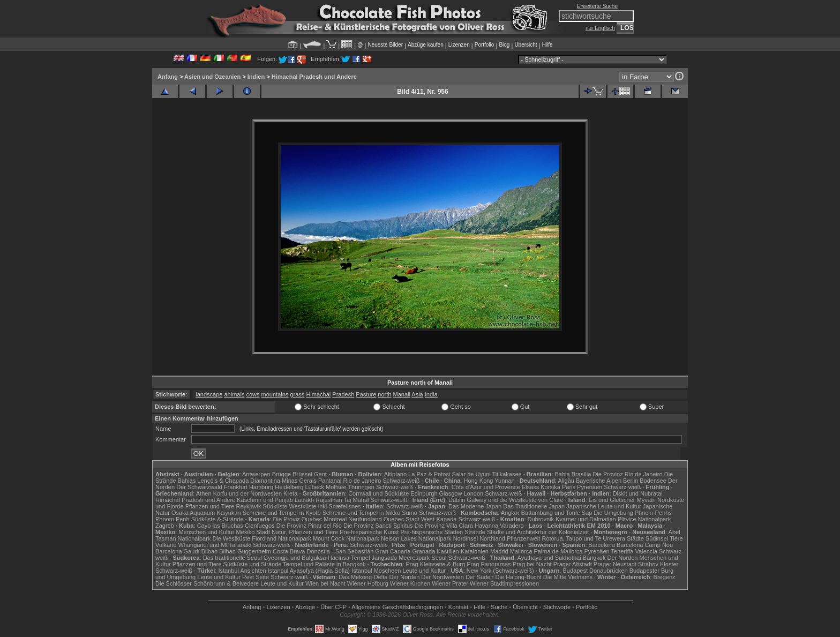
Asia (417, 394)
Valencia (646, 551)
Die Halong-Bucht (519, 577)
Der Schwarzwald (199, 487)
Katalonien (475, 551)
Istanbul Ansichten (242, 571)
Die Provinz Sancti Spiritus (378, 526)
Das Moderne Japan (475, 506)
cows (253, 394)
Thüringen (361, 487)
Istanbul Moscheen (376, 571)
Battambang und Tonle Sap (557, 513)
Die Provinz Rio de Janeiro (627, 474)
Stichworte (557, 607)
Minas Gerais (299, 481)
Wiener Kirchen (410, 583)
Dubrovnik (541, 519)
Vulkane (166, 545)
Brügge (282, 474)
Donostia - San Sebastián (340, 551)
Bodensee (653, 481)
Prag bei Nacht (532, 564)
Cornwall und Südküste (378, 493)
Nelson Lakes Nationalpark (416, 538)
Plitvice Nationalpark (644, 519)
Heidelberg (289, 487)
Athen (204, 493)
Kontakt (458, 607)
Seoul (439, 558)
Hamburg (261, 487)
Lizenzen (459, 45)
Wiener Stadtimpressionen (504, 583)
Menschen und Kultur (206, 532)
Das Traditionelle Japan (534, 506)
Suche (499, 607)
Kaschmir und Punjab (265, 500)
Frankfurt (236, 487)
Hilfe (547, 45)
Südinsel (657, 538)
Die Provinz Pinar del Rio (309, 526)
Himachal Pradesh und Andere (314, 77)
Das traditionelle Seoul (232, 558)
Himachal (318, 394)
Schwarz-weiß (401, 481)
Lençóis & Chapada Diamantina (239, 481)
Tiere (676, 538)
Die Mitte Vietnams (568, 577)
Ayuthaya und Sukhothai (549, 558)
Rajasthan (329, 500)
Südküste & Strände (217, 519)
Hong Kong (478, 481)
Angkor (510, 513)
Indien (256, 77)
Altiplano (395, 474)
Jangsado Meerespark (400, 558)
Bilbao (210, 551)
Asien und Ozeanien (212, 77)
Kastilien (448, 551)
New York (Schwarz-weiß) (500, 571)
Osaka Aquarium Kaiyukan (206, 513)
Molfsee (336, 487)
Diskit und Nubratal (638, 493)
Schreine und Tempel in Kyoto (282, 513)
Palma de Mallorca (558, 551)
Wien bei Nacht (325, 583)
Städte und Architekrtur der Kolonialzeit (538, 532)
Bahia (562, 474)
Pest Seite (256, 577)
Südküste (275, 506)
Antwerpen (256, 474)
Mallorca (521, 551)
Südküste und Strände (253, 564)
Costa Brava (289, 551)
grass (297, 394)
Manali (401, 394)
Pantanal (330, 481)
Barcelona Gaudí (178, 551)
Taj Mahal (356, 500)
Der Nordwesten (442, 577)
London (473, 493)
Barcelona (602, 545)
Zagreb (165, 526)
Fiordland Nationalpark (282, 538)
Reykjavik (248, 506)
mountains (275, 394)
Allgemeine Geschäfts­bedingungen (397, 607)
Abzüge (305, 607)
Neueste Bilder (385, 45)
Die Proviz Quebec (298, 519)
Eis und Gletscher (612, 500)
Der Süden (480, 577)
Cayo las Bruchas (220, 526)
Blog (504, 45)
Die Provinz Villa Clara (444, 526)
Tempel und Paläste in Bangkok (324, 564)
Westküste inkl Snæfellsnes (325, 506)
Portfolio (485, 45)
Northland (492, 538)
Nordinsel (466, 538)
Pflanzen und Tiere (210, 506)
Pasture (366, 394)
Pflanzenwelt (523, 538)
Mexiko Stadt (253, 532)
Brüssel (302, 474)
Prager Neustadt (615, 564)
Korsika (550, 487)
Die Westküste (231, 538)
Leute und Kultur (425, 571)
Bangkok (594, 558)
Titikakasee (507, 474)
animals (235, 394)
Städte (635, 538)
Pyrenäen (590, 487)
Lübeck (314, 487)
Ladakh (304, 500)
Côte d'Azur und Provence (486, 487)
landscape (209, 394)
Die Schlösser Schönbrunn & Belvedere (207, 583)
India (431, 394)
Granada (423, 551)
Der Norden (623, 558)
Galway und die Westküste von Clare (515, 500)
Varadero (512, 526)
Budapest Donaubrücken (595, 571)
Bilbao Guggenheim (245, 551)
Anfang (168, 77)
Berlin (631, 481)
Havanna (486, 526)
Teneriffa (622, 551)
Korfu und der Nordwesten (247, 493)
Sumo (410, 513)
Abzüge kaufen (426, 45)
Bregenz (665, 577)
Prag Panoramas (489, 564)
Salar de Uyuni (471, 474)
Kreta (290, 493)
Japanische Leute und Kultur (603, 506)
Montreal (335, 519)
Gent (320, 474)
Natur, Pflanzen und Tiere (305, 532)
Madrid (499, 551)
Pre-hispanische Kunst (369, 532)
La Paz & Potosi (429, 474)
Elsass (530, 487)
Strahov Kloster (658, 564)
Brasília (582, 474)
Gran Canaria (393, 551)
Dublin (457, 500)
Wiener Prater (450, 583)
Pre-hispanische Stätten (432, 532)
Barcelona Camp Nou (645, 545)
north (384, 394)
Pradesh (343, 394)
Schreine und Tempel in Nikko (361, 513)
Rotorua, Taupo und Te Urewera (583, 538)
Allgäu (566, 481)
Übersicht (526, 45)
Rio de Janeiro (362, 481)
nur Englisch (600, 28)
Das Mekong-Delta (363, 577)
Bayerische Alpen (599, 481)
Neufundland (365, 519)
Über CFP (333, 607)
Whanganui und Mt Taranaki (215, 545)
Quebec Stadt (402, 519)
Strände (475, 532)
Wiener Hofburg (368, 583)
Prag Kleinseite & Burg (435, 564)
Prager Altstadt (573, 564)
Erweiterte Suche (597, 6)
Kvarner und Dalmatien (586, 519)
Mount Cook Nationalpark (346, 538)
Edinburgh (424, 493)
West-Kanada (439, 519)
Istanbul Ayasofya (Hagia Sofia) (309, 571)
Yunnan (504, 481)
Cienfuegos (260, 526)
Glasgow (451, 493)
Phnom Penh (172, 519)
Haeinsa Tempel (349, 558)
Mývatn (646, 500)
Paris (569, 487)
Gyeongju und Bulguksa (295, 558)
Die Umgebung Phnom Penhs (633, 513)
